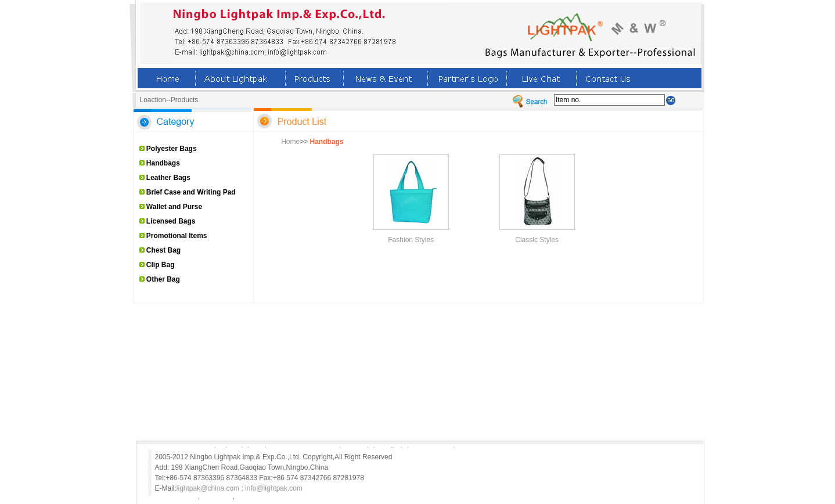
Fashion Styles (411, 240)
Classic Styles (537, 240)
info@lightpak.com (274, 488)
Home (290, 142)
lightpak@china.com (208, 488)
